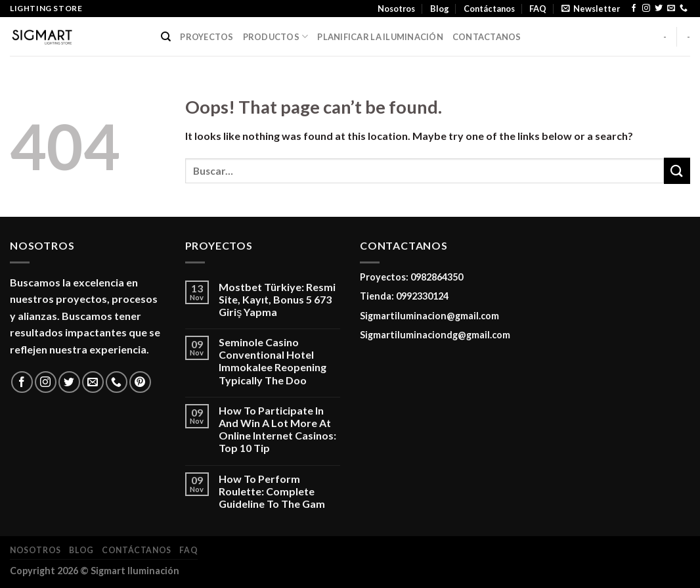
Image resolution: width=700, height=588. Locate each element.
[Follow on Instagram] (646, 9)
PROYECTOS (207, 37)
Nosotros (396, 9)
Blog (440, 9)
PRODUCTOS (276, 36)
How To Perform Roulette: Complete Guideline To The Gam (272, 491)
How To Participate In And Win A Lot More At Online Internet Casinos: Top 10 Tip (277, 429)
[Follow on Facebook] (634, 9)
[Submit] (677, 170)
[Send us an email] (671, 9)
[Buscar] (166, 37)
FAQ (538, 9)
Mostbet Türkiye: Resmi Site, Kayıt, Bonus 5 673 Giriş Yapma (277, 299)
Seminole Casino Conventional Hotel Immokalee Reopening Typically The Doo (273, 361)
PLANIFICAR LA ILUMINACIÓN (380, 37)
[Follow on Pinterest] (140, 382)
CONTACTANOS (487, 37)
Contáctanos (489, 9)
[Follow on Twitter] (659, 9)
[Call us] (684, 9)
